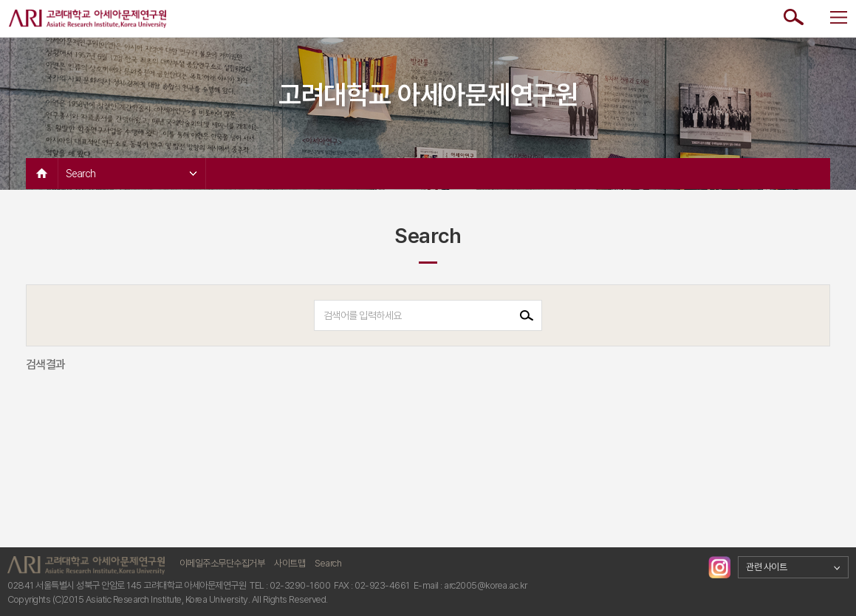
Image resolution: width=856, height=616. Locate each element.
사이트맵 (290, 563)
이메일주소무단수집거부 (222, 563)
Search (131, 174)
